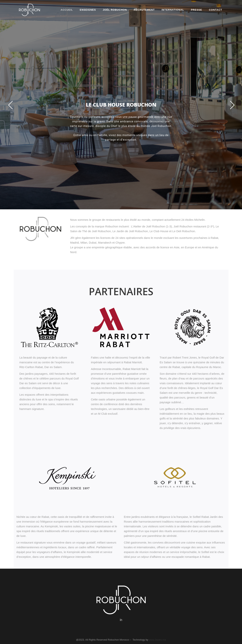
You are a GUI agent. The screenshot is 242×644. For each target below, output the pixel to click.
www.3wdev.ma (157, 640)
